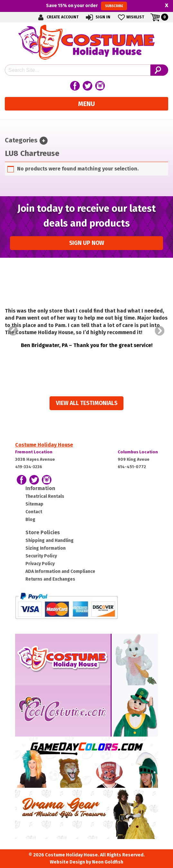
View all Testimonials (87, 403)
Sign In (98, 17)
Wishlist (130, 17)
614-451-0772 (132, 467)
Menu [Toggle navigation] (86, 104)
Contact (34, 512)
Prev (13, 331)
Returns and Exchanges (50, 579)
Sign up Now (87, 243)
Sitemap (34, 504)
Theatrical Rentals (45, 496)
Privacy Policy (40, 564)
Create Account (57, 17)
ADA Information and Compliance (60, 571)
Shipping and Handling (50, 540)
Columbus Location (138, 452)
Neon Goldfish (108, 862)
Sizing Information (46, 548)
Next (160, 331)
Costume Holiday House (44, 445)
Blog (30, 520)
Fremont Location (34, 452)
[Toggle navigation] (44, 141)
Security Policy (41, 556)
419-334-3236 (29, 467)
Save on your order (86, 6)
